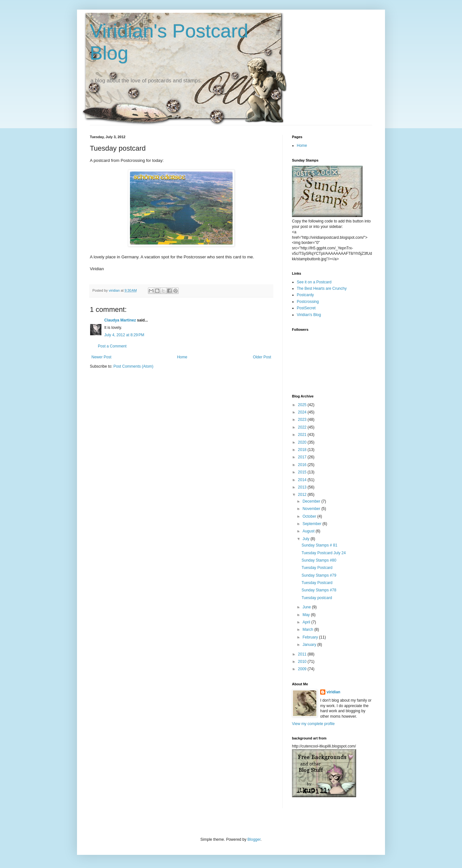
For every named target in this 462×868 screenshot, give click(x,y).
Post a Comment (112, 346)
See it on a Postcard (314, 282)
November (312, 509)
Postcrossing (308, 302)
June (307, 607)
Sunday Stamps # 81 (319, 545)
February (311, 637)
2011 (303, 654)
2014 (303, 480)
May (307, 615)
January (310, 645)
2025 (303, 405)
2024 (303, 412)
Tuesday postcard (317, 598)
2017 (303, 457)
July (307, 539)
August (309, 531)
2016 (303, 465)
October (310, 516)
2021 (303, 435)
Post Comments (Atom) (133, 366)
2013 (303, 487)
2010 (303, 662)
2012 (303, 495)
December (312, 501)
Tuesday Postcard (317, 568)
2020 (303, 442)
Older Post (262, 357)
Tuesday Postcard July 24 (324, 553)
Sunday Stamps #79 (319, 575)
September (312, 524)
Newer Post (101, 357)
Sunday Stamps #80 (319, 560)
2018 (303, 450)
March (308, 630)
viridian (334, 692)
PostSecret (306, 308)
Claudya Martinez (120, 320)
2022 (303, 427)
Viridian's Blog (309, 315)
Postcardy (305, 295)
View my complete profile (313, 724)
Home (182, 357)
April (307, 622)
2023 (303, 420)
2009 (303, 669)
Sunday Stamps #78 (319, 590)
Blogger (254, 839)
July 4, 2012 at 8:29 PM (124, 335)
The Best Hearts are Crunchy (322, 288)
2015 (303, 472)
